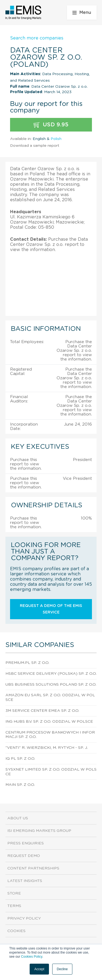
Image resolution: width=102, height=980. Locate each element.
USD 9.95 (51, 125)
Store (14, 893)
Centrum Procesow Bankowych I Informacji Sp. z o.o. (50, 735)
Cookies (16, 931)
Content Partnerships (33, 868)
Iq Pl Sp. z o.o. (20, 759)
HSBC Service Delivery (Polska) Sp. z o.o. (51, 674)
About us (18, 818)
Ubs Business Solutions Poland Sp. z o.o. (51, 685)
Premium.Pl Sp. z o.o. (27, 663)
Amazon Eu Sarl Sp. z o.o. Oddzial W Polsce (50, 697)
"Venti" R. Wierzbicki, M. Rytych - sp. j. (47, 748)
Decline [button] (62, 969)
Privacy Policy (24, 918)
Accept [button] (39, 969)
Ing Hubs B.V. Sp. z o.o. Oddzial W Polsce (49, 722)
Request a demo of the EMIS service (51, 609)
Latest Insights (25, 881)
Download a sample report (35, 146)
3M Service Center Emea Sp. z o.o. (42, 711)
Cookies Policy (32, 957)
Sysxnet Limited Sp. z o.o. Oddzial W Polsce (51, 772)
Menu (82, 13)
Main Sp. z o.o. (20, 785)
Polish (56, 139)
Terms (14, 906)
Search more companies (37, 38)
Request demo (24, 856)
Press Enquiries (26, 843)
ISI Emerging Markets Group (39, 831)
